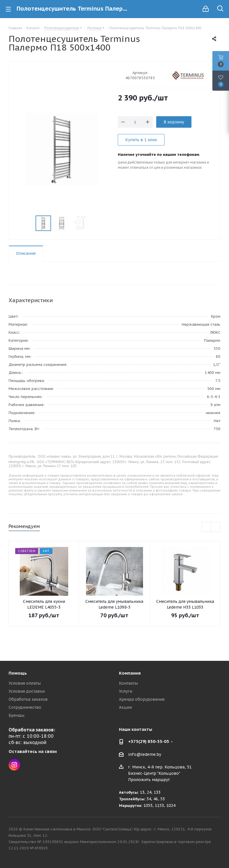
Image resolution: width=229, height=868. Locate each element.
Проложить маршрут (149, 780)
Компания (130, 673)
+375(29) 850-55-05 (149, 741)
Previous (207, 527)
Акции (125, 707)
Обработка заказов (28, 699)
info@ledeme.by (145, 754)
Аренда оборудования (142, 699)
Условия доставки (27, 691)
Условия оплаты (25, 683)
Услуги (126, 691)
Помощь (18, 673)
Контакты (128, 683)
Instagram (14, 765)
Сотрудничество (25, 707)
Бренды (16, 715)
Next (216, 527)
